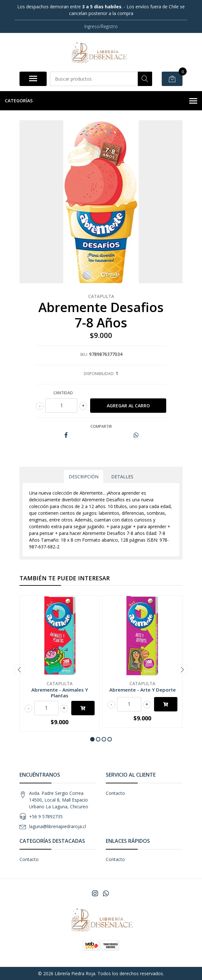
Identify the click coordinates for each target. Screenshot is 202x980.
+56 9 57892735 (46, 816)
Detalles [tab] (122, 477)
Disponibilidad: (99, 374)
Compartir (101, 426)
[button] (92, 739)
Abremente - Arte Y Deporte (143, 690)
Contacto (115, 793)
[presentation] (19, 669)
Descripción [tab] (84, 477)
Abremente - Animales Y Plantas (60, 693)
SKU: (84, 354)
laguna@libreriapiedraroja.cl (58, 826)
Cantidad (63, 393)
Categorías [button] (101, 101)
